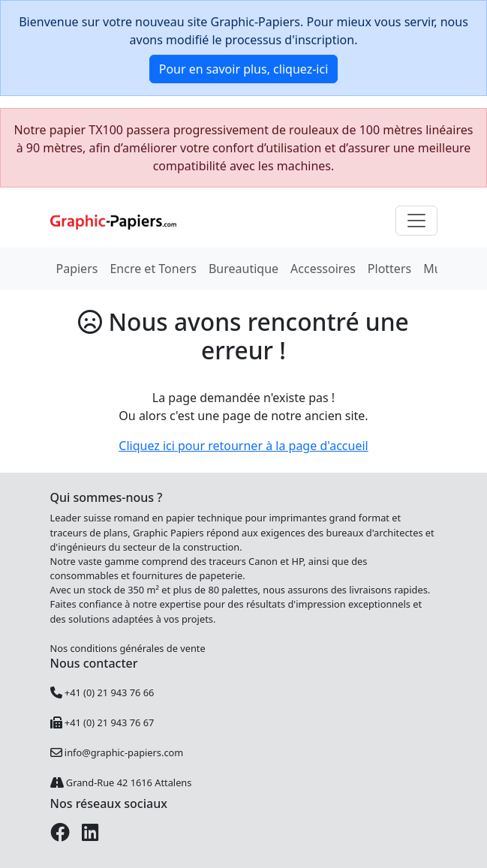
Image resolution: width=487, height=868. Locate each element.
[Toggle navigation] (416, 221)
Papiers (77, 269)
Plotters (389, 269)
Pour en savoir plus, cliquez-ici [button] (244, 69)
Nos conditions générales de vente (128, 648)
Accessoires (323, 269)
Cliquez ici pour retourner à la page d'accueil (243, 446)
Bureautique (243, 269)
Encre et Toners (153, 269)
